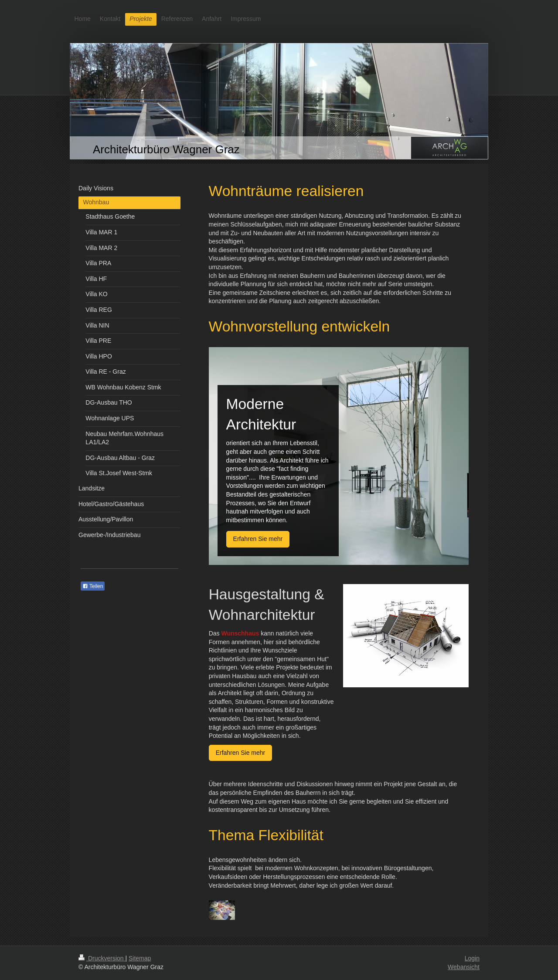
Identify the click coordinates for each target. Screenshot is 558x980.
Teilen (93, 586)
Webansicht (464, 967)
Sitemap (140, 958)
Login (472, 958)
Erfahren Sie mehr (258, 539)
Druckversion (102, 958)
